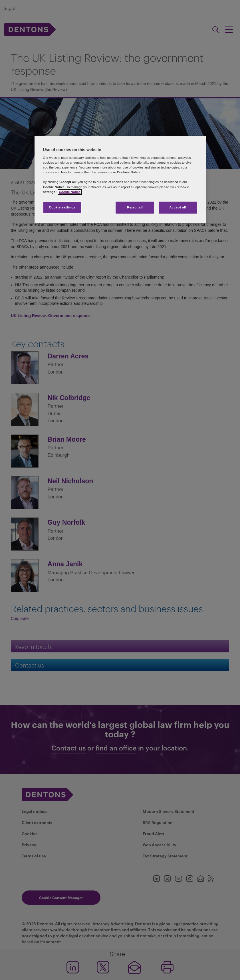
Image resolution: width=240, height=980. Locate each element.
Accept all (178, 207)
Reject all (135, 207)
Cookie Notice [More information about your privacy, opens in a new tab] (70, 192)
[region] (120, 179)
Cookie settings (62, 207)
